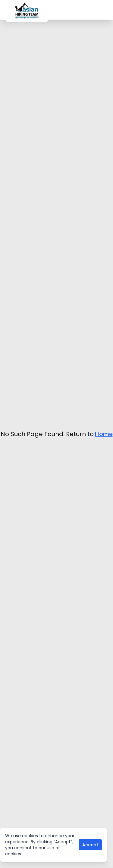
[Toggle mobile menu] (106, 10)
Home (104, 434)
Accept (90, 845)
